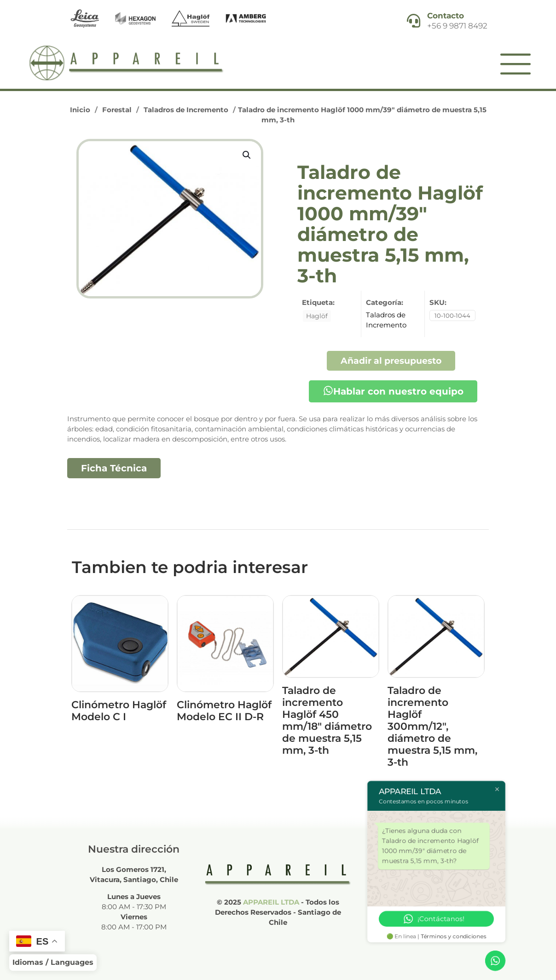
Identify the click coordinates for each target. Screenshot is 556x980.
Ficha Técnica (114, 468)
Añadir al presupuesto (391, 361)
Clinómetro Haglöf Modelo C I (119, 711)
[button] (247, 155)
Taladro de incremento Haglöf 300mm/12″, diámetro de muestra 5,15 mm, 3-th (432, 726)
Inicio (80, 110)
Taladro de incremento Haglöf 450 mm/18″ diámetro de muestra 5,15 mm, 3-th (327, 720)
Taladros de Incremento (186, 110)
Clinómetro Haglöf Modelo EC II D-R (224, 711)
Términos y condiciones (454, 936)
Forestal (117, 110)
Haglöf (317, 316)
